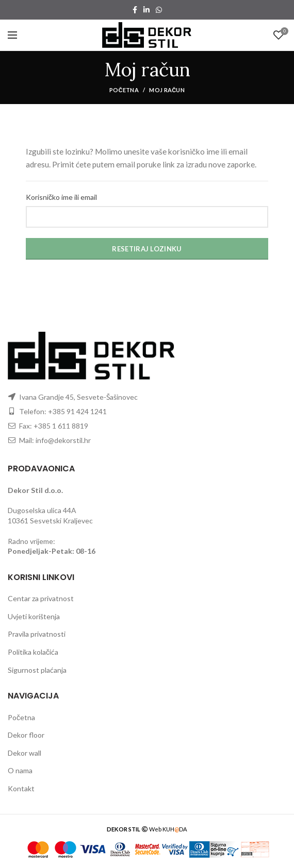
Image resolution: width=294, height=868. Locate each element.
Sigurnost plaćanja (37, 670)
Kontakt (21, 788)
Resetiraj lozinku (147, 249)
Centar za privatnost (41, 598)
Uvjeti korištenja (34, 616)
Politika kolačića (33, 652)
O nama (20, 770)
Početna (124, 90)
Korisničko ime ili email (61, 197)
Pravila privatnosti (37, 634)
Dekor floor (26, 735)
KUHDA (175, 829)
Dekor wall (25, 753)
